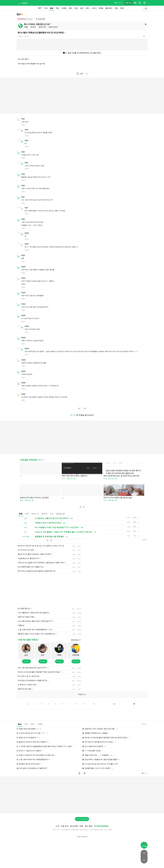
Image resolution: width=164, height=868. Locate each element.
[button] (80, 510)
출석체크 (109, 8)
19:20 (144, 731)
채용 (81, 833)
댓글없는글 (60, 517)
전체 (21, 517)
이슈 (46, 8)
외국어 (33, 27)
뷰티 (87, 8)
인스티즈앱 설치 (82, 826)
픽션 (76, 8)
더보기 (82, 701)
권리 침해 (88, 833)
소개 (57, 833)
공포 (82, 8)
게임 (116, 8)
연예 (57, 8)
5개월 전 (20, 36)
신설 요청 (40, 19)
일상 (52, 8)
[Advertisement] (82, 439)
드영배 (64, 8)
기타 (51, 517)
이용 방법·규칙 (119, 3)
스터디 (94, 8)
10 (94, 711)
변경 (122, 8)
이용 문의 (65, 833)
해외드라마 (53, 27)
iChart (101, 8)
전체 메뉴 (76, 647)
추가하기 (26, 668)
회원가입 (128, 3)
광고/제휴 (74, 833)
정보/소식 (35, 517)
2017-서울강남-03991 (97, 836)
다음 (114, 711)
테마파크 (25, 19)
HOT (40, 8)
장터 (70, 8)
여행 (26, 27)
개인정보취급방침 (101, 833)
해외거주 (42, 27)
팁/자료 (44, 517)
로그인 (73, 415)
